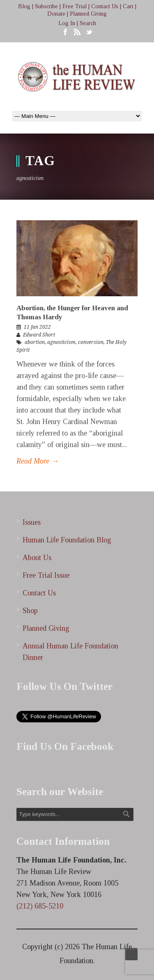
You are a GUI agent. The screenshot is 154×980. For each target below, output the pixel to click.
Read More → (38, 461)
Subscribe (46, 6)
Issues (32, 522)
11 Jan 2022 (37, 327)
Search (88, 23)
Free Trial (75, 6)
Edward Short (39, 335)
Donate (56, 14)
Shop (30, 611)
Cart (128, 6)
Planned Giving (88, 14)
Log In (67, 23)
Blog (24, 6)
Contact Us (105, 6)
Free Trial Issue (46, 575)
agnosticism (61, 342)
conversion (91, 342)
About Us (37, 558)
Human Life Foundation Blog (67, 540)
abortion (35, 342)
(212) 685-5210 (40, 906)
